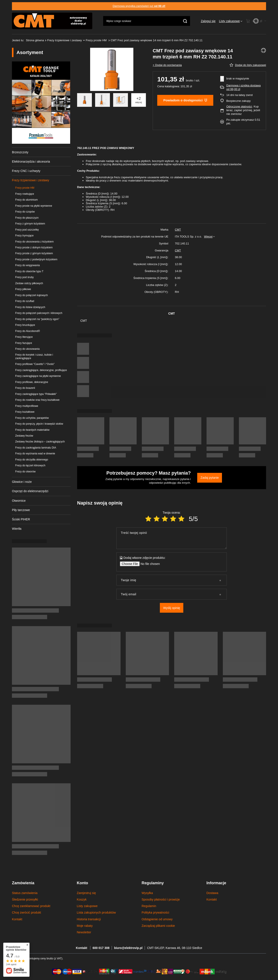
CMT (178, 230)
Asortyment (30, 52)
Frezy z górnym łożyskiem (30, 224)
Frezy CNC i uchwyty (26, 171)
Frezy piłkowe (23, 289)
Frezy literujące (24, 337)
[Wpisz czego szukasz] (147, 21)
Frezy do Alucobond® (28, 331)
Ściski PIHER (21, 519)
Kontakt (82, 948)
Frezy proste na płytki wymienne (34, 206)
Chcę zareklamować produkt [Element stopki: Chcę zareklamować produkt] (31, 906)
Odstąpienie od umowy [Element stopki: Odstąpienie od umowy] (157, 919)
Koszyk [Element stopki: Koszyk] (82, 899)
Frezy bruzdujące (25, 325)
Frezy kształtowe (25, 412)
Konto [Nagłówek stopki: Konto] (83, 883)
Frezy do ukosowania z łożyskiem (34, 242)
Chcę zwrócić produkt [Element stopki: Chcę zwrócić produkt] (26, 912)
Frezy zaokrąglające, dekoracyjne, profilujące (41, 370)
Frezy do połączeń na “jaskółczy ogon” (37, 319)
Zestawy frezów (24, 436)
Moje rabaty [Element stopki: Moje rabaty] (85, 926)
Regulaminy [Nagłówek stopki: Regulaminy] (153, 883)
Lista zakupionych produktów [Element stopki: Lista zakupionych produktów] (96, 912)
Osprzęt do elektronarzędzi (30, 491)
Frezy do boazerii (25, 388)
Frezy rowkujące (25, 194)
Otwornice (19, 501)
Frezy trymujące (24, 236)
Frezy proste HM (97, 40)
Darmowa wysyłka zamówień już (139, 6)
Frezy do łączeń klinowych (30, 465)
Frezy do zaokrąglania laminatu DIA (36, 448)
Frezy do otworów (25, 472)
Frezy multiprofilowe (27, 406)
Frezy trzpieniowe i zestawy (65, 40)
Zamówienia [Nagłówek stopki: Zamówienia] (23, 883)
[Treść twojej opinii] (171, 538)
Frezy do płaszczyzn (27, 218)
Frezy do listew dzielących (30, 307)
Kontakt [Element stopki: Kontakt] (17, 919)
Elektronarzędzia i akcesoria (31, 162)
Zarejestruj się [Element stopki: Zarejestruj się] (86, 893)
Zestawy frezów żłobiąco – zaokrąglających (40, 442)
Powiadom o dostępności (185, 100)
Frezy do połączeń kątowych (31, 295)
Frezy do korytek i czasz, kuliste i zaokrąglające (34, 356)
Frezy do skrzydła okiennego (32, 460)
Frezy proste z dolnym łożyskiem (34, 247)
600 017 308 (101, 948)
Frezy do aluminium (26, 200)
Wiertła (17, 529)
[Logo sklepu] (52, 21)
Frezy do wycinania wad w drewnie (35, 454)
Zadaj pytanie (210, 478)
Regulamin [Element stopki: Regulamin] (149, 906)
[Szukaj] (185, 21)
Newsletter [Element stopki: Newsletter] (84, 932)
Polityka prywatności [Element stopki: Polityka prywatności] (155, 912)
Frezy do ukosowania (27, 349)
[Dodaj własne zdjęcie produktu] (149, 564)
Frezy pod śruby (24, 277)
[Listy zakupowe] (231, 21)
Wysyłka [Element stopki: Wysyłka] (147, 893)
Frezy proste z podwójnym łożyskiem (36, 259)
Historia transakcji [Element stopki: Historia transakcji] (89, 919)
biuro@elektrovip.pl (128, 948)
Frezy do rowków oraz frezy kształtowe (37, 400)
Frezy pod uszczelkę (27, 230)
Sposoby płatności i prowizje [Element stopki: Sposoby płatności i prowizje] (161, 899)
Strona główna (35, 40)
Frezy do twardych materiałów (32, 430)
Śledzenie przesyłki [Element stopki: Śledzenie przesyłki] (25, 899)
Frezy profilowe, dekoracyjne (32, 382)
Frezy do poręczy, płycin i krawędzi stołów (39, 424)
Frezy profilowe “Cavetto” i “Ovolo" (35, 364)
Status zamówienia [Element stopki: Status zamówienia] (25, 893)
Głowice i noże (22, 482)
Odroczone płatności (239, 106)
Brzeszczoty (20, 152)
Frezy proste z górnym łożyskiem (34, 253)
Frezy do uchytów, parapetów (32, 418)
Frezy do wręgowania (27, 265)
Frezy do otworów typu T (29, 271)
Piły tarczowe (21, 510)
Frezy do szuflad (25, 301)
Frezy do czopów (25, 212)
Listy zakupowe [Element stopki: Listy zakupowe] (87, 906)
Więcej (208, 237)
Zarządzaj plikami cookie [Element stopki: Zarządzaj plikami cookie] (158, 926)
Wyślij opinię (172, 608)
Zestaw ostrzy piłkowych (29, 283)
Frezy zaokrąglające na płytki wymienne (38, 376)
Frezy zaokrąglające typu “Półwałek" (36, 394)
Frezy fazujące (24, 343)
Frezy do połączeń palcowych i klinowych (39, 313)
